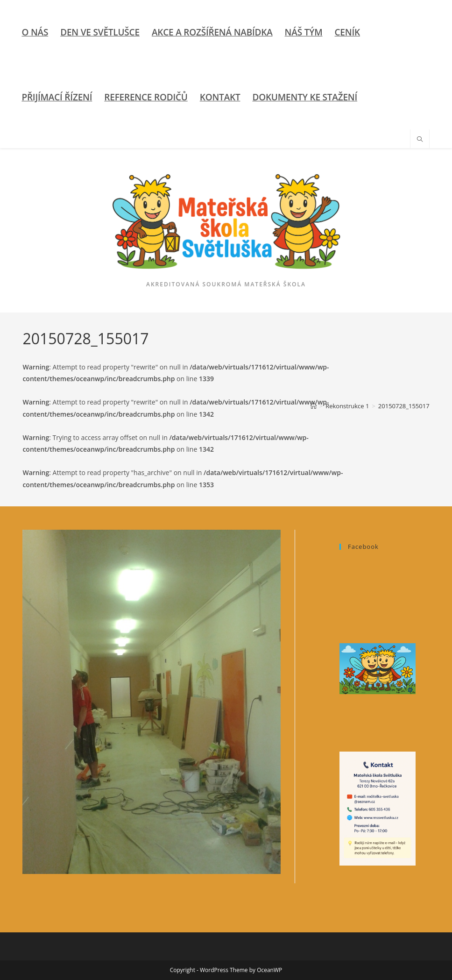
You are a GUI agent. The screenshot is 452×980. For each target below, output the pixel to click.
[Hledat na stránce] (420, 140)
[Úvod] (314, 406)
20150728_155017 (404, 406)
